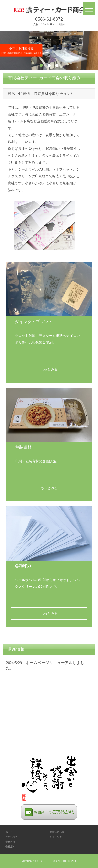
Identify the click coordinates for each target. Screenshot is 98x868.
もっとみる (49, 369)
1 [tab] (41, 65)
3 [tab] (57, 65)
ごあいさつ (11, 837)
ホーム (9, 832)
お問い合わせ (57, 832)
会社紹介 (10, 847)
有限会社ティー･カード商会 (45, 861)
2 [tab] (49, 65)
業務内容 (10, 842)
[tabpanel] (49, 50)
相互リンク (56, 837)
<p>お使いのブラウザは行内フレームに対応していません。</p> (49, 697)
